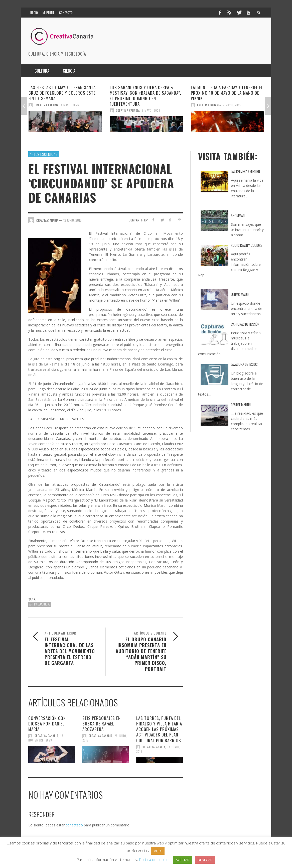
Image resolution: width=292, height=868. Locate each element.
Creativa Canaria (47, 105)
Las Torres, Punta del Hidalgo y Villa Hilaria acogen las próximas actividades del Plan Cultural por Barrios (159, 729)
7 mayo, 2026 (70, 105)
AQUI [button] (158, 851)
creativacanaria (154, 747)
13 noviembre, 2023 (46, 738)
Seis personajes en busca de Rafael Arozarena (102, 724)
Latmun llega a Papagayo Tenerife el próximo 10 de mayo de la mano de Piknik (227, 93)
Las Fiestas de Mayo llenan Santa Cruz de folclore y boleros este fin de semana (62, 93)
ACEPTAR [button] (183, 860)
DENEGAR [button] (205, 860)
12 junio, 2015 (72, 220)
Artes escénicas (44, 154)
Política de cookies (155, 859)
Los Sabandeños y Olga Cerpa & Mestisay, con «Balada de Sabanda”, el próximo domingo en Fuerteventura (145, 96)
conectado (74, 825)
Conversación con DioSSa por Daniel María (47, 724)
